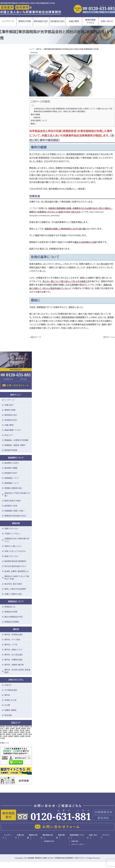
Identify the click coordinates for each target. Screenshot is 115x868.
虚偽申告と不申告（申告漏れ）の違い (17, 494)
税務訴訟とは (10, 607)
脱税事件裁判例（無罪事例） (15, 561)
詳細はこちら (5, 743)
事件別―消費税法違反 (14, 660)
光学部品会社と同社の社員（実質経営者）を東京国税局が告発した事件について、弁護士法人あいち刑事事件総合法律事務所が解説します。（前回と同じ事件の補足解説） (73, 110)
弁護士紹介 (9, 405)
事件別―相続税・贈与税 (14, 665)
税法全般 (8, 715)
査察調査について (12, 483)
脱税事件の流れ (11, 473)
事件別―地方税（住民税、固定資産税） (17, 671)
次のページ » (109, 337)
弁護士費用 (74, 21)
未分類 (7, 705)
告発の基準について (39, 121)
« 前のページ (35, 337)
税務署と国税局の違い (14, 488)
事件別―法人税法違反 (14, 655)
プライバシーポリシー (78, 844)
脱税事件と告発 (11, 506)
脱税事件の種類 (11, 468)
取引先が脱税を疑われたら (15, 566)
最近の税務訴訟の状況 (14, 617)
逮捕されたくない (12, 529)
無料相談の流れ (41, 21)
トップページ (8, 21)
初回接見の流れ (57, 21)
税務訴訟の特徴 (11, 612)
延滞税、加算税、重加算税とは (16, 571)
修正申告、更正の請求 (13, 584)
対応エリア (9, 435)
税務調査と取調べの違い (14, 511)
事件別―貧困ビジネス (13, 650)
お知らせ (8, 685)
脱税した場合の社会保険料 (15, 589)
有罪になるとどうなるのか (15, 551)
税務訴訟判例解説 (12, 622)
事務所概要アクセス (90, 21)
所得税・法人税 (10, 700)
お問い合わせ (107, 21)
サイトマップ (105, 837)
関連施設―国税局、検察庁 (15, 445)
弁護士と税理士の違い (14, 594)
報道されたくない (12, 556)
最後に (33, 124)
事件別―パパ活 (11, 645)
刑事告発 (37, 118)
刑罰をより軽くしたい (13, 546)
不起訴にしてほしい (12, 534)
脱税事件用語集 (11, 450)
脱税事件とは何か (12, 463)
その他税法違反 (11, 690)
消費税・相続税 (10, 710)
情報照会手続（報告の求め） (15, 516)
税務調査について (12, 478)
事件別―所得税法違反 (14, 635)
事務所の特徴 (25, 21)
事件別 (39, 49)
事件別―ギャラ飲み (12, 640)
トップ (31, 49)
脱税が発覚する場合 (13, 501)
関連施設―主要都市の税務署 (16, 440)
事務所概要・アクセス (13, 430)
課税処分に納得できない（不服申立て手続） (17, 578)
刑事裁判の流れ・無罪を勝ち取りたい (17, 540)
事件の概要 (35, 115)
